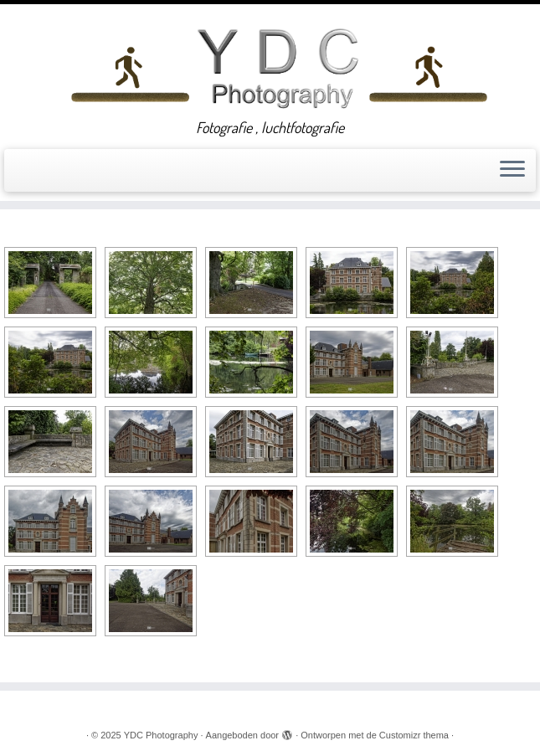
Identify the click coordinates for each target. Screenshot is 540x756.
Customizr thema (414, 735)
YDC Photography (161, 735)
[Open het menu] (512, 171)
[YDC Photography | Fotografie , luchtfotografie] (278, 66)
